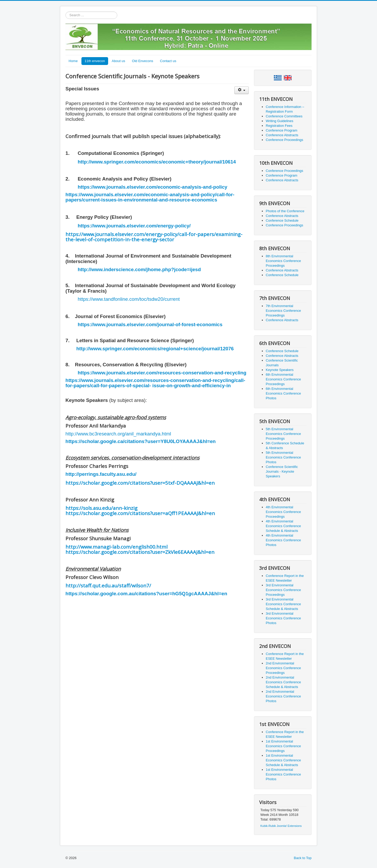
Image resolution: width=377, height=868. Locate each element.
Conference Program (282, 130)
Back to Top (303, 858)
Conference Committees (284, 116)
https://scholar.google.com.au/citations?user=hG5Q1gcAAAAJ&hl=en (146, 594)
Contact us (168, 61)
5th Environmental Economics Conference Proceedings (283, 434)
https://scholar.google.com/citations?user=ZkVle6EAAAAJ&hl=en (140, 552)
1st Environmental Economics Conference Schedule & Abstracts (283, 760)
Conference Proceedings (284, 140)
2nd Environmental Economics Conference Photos (283, 696)
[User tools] (242, 90)
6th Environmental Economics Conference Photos (283, 393)
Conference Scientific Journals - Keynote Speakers (282, 471)
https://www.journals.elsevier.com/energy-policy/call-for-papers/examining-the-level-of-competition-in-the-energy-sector (154, 237)
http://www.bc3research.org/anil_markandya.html (118, 434)
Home (73, 61)
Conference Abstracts (282, 135)
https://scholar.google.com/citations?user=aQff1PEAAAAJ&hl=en (140, 513)
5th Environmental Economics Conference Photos (283, 457)
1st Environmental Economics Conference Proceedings (283, 746)
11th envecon (95, 61)
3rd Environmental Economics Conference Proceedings (283, 590)
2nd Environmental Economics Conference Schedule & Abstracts (283, 682)
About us (118, 61)
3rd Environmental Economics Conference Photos (283, 618)
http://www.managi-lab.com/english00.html (117, 547)
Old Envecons (143, 61)
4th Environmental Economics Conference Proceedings (283, 512)
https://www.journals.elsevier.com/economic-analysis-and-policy (153, 187)
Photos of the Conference (285, 211)
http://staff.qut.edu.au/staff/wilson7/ (108, 585)
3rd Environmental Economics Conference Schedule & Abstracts (283, 604)
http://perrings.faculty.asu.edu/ (101, 474)
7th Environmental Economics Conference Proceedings (283, 311)
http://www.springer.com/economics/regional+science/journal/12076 (155, 349)
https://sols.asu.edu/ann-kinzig (101, 508)
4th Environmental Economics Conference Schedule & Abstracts (283, 526)
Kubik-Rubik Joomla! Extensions (281, 826)
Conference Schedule (282, 220)
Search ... (66, 12)
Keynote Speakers (280, 370)
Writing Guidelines (279, 121)
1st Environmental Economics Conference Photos (283, 774)
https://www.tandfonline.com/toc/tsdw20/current (129, 299)
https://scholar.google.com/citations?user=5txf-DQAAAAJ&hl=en (140, 483)
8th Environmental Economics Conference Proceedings (283, 261)
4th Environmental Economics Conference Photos (283, 540)
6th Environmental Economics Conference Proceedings (283, 379)
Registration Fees (279, 126)
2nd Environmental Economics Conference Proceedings (283, 668)
